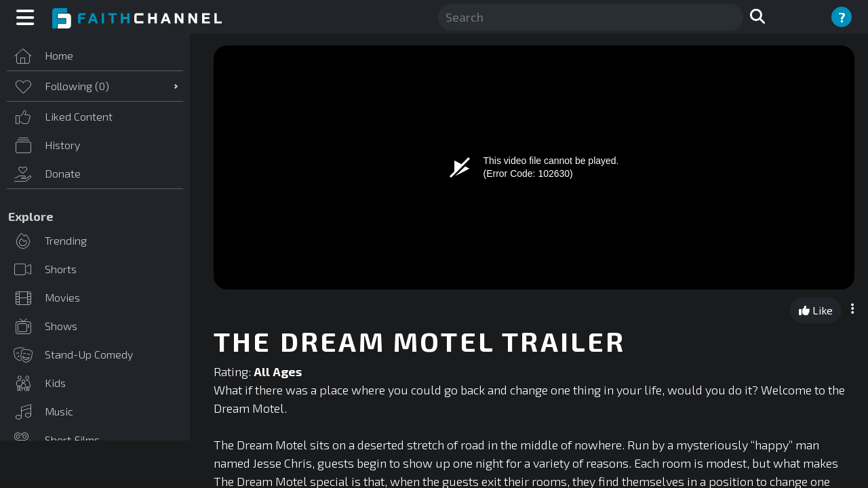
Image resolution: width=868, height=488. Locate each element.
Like (816, 310)
